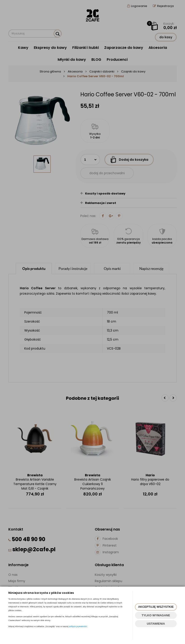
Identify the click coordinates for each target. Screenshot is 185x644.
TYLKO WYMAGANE (156, 615)
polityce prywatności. (78, 626)
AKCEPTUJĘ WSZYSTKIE (156, 607)
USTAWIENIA (156, 624)
